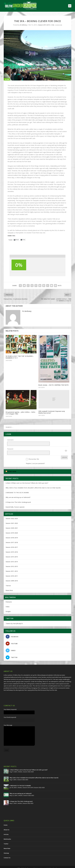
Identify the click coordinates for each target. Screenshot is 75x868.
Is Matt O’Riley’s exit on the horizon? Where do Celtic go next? (27, 478)
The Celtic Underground (26, 863)
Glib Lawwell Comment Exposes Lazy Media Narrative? (52, 412)
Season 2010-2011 (12, 571)
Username (10, 440)
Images (8, 606)
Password (10, 446)
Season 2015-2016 (12, 547)
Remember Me (34, 454)
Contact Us (7, 853)
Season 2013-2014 (44, 25)
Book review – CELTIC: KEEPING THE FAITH (54, 385)
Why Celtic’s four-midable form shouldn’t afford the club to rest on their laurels (33, 483)
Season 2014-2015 (12, 552)
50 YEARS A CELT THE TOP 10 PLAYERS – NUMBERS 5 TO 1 (20, 357)
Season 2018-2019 (12, 533)
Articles (20, 767)
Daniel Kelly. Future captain (15, 502)
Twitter (8, 581)
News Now (9, 585)
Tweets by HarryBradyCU (14, 618)
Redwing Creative (52, 863)
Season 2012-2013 (12, 561)
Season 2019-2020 (12, 528)
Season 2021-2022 (12, 518)
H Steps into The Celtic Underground (18, 497)
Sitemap (6, 848)
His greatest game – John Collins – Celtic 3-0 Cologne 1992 (21, 413)
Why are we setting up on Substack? (18, 492)
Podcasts (9, 597)
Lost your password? (38, 458)
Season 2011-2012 (12, 566)
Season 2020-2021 (12, 523)
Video (8, 602)
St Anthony (23, 25)
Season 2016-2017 (12, 542)
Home (6, 820)
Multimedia (7, 834)
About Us (6, 825)
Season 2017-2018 (12, 537)
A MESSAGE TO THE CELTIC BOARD (17, 487)
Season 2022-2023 (12, 513)
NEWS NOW (12, 466)
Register (29, 458)
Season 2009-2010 (12, 576)
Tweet (10, 240)
